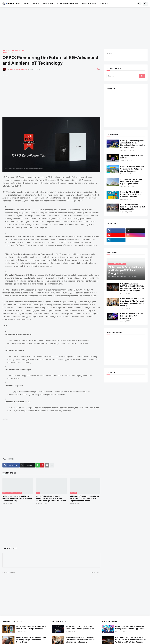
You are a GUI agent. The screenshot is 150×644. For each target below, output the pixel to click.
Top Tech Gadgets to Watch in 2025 (132, 157)
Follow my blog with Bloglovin (14, 50)
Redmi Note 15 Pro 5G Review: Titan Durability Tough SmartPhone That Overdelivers (31, 640)
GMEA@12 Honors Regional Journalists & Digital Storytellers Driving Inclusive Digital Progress (132, 144)
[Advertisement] (75, 28)
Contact (104, 4)
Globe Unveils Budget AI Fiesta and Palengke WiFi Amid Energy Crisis (130, 627)
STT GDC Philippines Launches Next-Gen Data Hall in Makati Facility (132, 207)
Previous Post (9, 572)
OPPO (12, 53)
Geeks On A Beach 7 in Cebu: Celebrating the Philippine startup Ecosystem (132, 169)
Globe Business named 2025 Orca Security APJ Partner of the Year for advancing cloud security (132, 302)
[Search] (123, 76)
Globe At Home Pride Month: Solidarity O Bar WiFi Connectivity (132, 316)
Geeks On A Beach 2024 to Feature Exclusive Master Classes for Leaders (131, 194)
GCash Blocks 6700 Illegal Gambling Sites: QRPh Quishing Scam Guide (81, 627)
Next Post (95, 572)
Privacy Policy (89, 4)
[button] (139, 4)
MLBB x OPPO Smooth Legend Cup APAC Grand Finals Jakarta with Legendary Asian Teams (84, 498)
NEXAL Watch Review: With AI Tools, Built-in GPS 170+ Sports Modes (31, 627)
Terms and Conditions (67, 4)
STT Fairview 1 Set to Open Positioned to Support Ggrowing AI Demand (131, 181)
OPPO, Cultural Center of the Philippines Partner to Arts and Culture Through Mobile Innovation (51, 498)
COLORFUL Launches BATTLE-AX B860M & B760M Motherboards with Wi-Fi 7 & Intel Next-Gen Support (132, 287)
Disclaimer (48, 4)
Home (27, 4)
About (36, 4)
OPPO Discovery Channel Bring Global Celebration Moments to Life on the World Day (17, 498)
